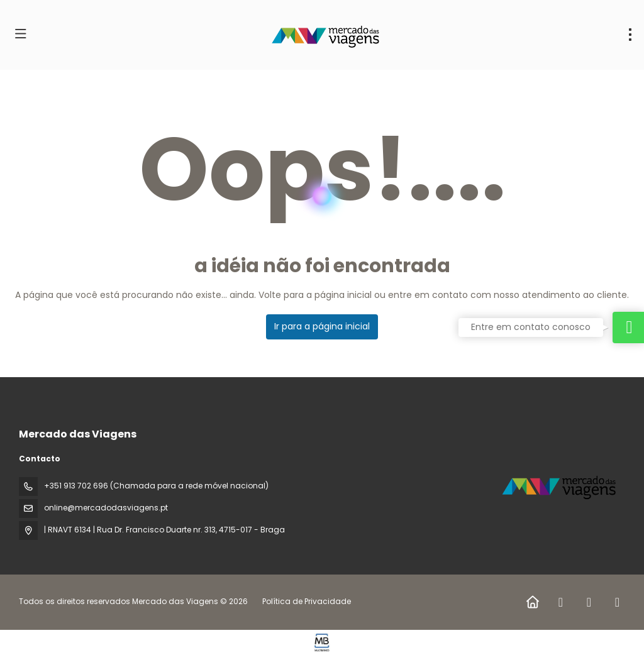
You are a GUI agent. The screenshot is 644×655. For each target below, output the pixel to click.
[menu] (630, 35)
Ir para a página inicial (322, 326)
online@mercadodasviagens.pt (106, 508)
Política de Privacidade (307, 601)
